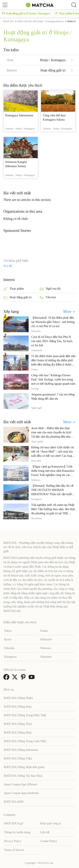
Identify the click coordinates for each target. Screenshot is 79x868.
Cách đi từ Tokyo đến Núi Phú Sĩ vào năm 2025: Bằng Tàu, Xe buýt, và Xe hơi (52, 341)
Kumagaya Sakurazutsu (19, 115)
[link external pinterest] (24, 678)
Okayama (46, 657)
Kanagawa (10, 657)
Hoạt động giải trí (17, 298)
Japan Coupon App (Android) (21, 793)
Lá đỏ (9, 266)
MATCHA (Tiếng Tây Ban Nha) (23, 776)
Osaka (44, 631)
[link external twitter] (16, 678)
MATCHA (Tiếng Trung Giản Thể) (25, 741)
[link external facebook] (7, 678)
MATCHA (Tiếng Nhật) (18, 698)
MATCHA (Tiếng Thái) (18, 724)
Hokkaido (46, 639)
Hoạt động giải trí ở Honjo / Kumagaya (26, 13)
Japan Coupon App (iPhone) (20, 784)
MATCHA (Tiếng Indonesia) (21, 750)
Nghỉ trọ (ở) (50, 289)
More (68, 312)
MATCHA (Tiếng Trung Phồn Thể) (25, 715)
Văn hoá (48, 298)
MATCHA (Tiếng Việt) (18, 758)
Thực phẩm (14, 289)
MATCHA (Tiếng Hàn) (18, 733)
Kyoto (8, 639)
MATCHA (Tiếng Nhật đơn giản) (24, 767)
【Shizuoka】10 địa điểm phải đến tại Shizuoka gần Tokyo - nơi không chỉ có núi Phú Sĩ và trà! (53, 322)
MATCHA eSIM (14, 802)
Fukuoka (9, 648)
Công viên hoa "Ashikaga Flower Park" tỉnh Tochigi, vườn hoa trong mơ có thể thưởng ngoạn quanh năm (53, 380)
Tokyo (8, 631)
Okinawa (46, 648)
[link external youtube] (32, 678)
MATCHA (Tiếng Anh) (18, 707)
